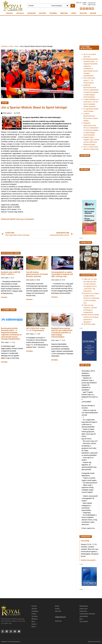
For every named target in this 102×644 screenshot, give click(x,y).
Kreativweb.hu (97, 642)
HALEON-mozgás (89, 324)
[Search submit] (73, 6)
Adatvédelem (84, 616)
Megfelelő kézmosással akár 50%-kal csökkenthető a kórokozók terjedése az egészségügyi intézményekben (62, 333)
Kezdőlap (4, 46)
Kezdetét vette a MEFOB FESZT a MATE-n (11, 273)
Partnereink (83, 611)
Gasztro (83, 13)
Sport (74, 13)
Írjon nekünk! (84, 621)
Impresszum (84, 609)
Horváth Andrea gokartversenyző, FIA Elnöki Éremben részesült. (37, 274)
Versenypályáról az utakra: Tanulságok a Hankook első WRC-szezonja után (62, 274)
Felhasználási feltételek (87, 614)
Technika (53, 13)
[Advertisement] (51, 30)
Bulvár (93, 13)
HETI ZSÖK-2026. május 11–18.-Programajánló (36, 329)
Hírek (11, 46)
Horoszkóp (85, 541)
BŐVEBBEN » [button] (4, 297)
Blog (81, 619)
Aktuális (20, 13)
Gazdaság (31, 13)
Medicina (64, 13)
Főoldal (9, 13)
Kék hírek (58, 611)
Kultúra (43, 13)
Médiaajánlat (84, 606)
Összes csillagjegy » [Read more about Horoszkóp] (89, 560)
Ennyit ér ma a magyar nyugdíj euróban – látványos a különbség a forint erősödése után (91, 298)
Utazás (57, 609)
